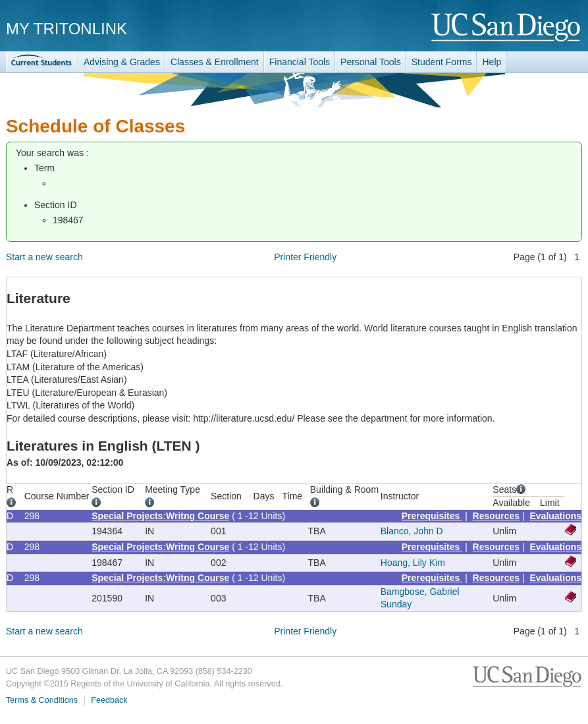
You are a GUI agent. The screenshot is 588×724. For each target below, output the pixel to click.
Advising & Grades (122, 62)
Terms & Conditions (42, 700)
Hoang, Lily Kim (413, 563)
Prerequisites (432, 516)
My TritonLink (67, 29)
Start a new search (44, 257)
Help (492, 62)
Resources (496, 516)
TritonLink (42, 62)
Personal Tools (371, 62)
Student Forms (442, 62)
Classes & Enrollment (215, 62)
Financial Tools (300, 62)
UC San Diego (507, 28)
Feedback (109, 700)
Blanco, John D (412, 531)
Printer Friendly (305, 257)
